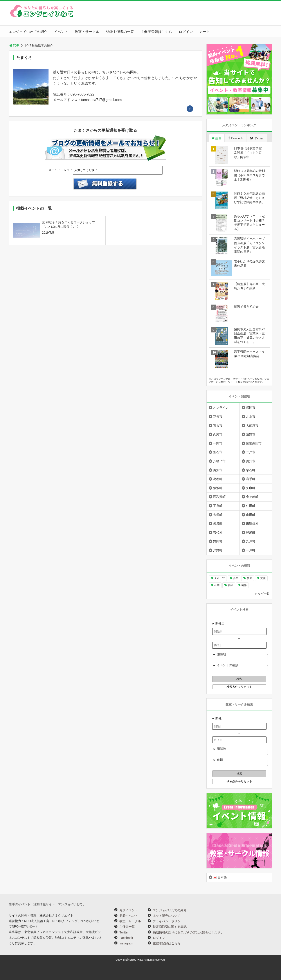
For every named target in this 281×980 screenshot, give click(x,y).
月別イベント (129, 910)
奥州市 (251, 461)
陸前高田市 (254, 443)
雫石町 (251, 470)
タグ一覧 (264, 594)
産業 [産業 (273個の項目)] (217, 585)
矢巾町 (251, 488)
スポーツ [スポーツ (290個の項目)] (220, 578)
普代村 (218, 532)
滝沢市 (218, 470)
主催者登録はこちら (156, 32)
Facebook (126, 938)
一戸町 (251, 550)
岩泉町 (218, 523)
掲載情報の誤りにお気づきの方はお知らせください (188, 932)
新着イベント (129, 916)
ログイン (186, 32)
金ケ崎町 (252, 497)
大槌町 (218, 515)
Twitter (124, 932)
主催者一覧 (127, 927)
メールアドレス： (61, 170)
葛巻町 (218, 479)
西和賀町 (219, 497)
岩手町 (251, 479)
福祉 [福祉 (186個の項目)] (231, 585)
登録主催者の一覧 (120, 32)
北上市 (251, 417)
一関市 (218, 443)
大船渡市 (252, 426)
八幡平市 (219, 461)
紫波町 (218, 488)
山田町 (251, 515)
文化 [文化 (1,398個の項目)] (263, 578)
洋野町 (218, 550)
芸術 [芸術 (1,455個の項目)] (244, 585)
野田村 (218, 541)
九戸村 (251, 541)
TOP (14, 45)
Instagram (126, 943)
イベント (61, 32)
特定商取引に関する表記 (170, 927)
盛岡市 (251, 408)
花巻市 (218, 417)
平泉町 (218, 506)
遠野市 (251, 434)
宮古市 (218, 426)
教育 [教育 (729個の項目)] (249, 578)
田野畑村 (252, 523)
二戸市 (251, 452)
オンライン (221, 408)
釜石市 (218, 452)
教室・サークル (87, 32)
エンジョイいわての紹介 (28, 32)
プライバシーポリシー (168, 921)
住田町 (251, 506)
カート (205, 32)
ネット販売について (167, 916)
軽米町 (251, 532)
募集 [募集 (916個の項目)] (236, 578)
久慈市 (218, 434)
